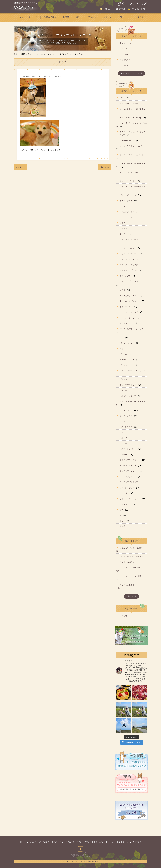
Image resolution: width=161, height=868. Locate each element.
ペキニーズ (124, 390)
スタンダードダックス (129, 265)
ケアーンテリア (126, 201)
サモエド (123, 223)
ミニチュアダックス (128, 466)
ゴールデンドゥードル (129, 212)
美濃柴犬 (123, 526)
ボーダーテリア (126, 416)
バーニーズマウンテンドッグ (132, 329)
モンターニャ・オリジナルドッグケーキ (61, 54)
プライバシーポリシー (139, 9)
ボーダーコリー (126, 410)
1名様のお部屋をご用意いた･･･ (133, 556)
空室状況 (88, 842)
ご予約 (79, 842)
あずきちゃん (125, 43)
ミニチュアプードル (128, 477)
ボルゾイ (123, 438)
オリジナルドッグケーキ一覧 (132, 73)
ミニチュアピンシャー (129, 471)
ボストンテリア (126, 427)
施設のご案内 (44, 842)
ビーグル (123, 354)
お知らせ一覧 (131, 596)
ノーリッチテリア (127, 323)
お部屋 (54, 842)
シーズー (123, 234)
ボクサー (123, 421)
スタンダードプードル (129, 270)
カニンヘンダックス (128, 181)
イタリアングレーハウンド (131, 118)
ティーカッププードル (129, 296)
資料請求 (122, 9)
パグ (122, 338)
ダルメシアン (125, 276)
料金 (61, 842)
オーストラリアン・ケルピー (132, 146)
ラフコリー (124, 493)
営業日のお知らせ (127, 562)
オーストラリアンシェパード (132, 155)
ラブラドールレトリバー (130, 499)
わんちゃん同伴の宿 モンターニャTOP (29, 54)
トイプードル (125, 307)
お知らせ (123, 616)
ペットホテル (115, 842)
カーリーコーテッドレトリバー (133, 172)
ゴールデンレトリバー (129, 217)
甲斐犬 (123, 521)
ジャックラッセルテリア (130, 259)
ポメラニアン (125, 432)
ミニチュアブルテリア (129, 482)
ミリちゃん (124, 54)
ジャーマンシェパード (129, 254)
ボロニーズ (124, 443)
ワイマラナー (125, 504)
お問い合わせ (108, 9)
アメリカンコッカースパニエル (133, 109)
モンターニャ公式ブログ (132, 842)
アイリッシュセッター (129, 103)
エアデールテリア (127, 141)
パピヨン (123, 349)
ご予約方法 (70, 842)
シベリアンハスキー (128, 248)
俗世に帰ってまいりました (42, 150)
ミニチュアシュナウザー (130, 460)
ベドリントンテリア (128, 396)
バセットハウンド (127, 343)
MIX (121, 98)
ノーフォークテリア (128, 318)
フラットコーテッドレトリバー (133, 371)
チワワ (123, 290)
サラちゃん (124, 65)
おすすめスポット (101, 842)
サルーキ (123, 228)
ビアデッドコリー (127, 360)
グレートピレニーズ (128, 195)
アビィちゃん (125, 60)
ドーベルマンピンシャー (130, 301)
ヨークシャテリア (127, 488)
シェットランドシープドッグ (132, 239)
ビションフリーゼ (127, 365)
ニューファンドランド (129, 312)
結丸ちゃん (124, 49)
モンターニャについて (28, 842)
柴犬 (122, 510)
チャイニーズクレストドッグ (132, 281)
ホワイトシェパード (128, 449)
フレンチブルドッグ (128, 385)
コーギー (123, 206)
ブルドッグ (124, 379)
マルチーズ (124, 455)
